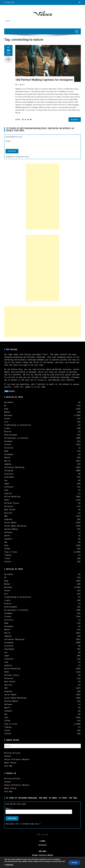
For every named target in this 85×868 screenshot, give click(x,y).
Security (8, 513)
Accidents (9, 402)
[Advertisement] (42, 197)
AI (5, 406)
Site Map (8, 766)
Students (8, 539)
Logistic (8, 493)
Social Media (10, 523)
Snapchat (8, 519)
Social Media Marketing (15, 526)
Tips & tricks (11, 552)
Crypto (7, 428)
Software (8, 532)
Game (6, 451)
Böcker (7, 412)
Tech (6, 545)
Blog (6, 409)
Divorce (8, 432)
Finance (8, 445)
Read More (75, 120)
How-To (7, 461)
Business (8, 415)
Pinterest (9, 506)
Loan (6, 490)
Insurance (9, 474)
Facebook (8, 441)
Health (7, 458)
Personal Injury (12, 503)
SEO (6, 516)
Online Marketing (12, 497)
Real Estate (10, 510)
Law (6, 480)
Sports (7, 536)
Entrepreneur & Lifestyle (16, 438)
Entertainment (11, 435)
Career (7, 419)
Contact (8, 756)
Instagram (21, 85)
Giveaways (9, 454)
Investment (9, 477)
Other (7, 500)
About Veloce (10, 763)
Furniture (9, 448)
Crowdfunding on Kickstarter (18, 425)
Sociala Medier (11, 529)
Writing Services (12, 753)
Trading (8, 555)
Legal (7, 484)
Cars (6, 422)
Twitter (8, 562)
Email (8, 141)
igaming (8, 464)
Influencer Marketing (14, 467)
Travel (7, 558)
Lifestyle (9, 487)
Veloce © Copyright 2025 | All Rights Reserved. (42, 864)
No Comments (8, 59)
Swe (6, 542)
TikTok (7, 549)
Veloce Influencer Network (17, 759)
